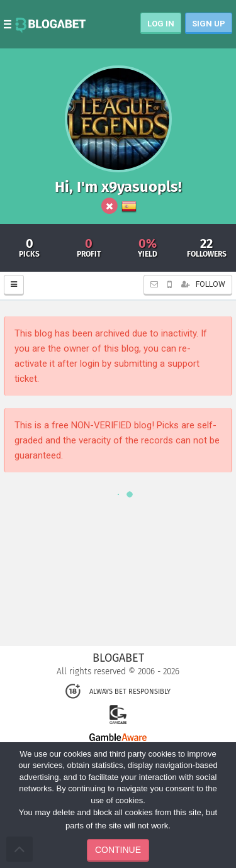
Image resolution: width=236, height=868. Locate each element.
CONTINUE (118, 850)
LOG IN (161, 24)
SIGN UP (209, 24)
